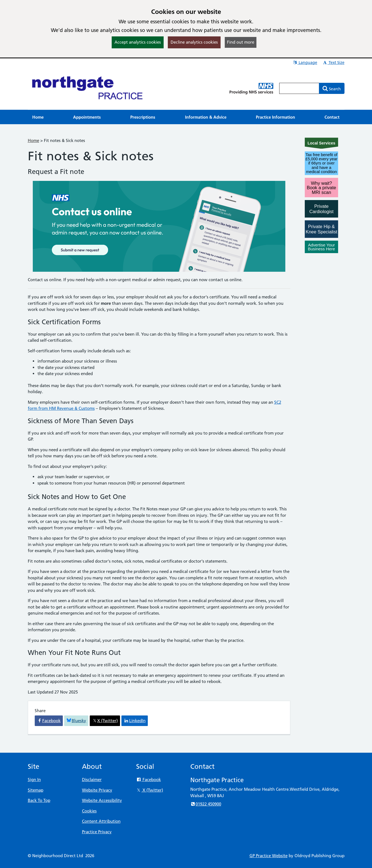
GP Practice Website (269, 856)
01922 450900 (206, 804)
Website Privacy (97, 790)
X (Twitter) (150, 790)
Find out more (241, 42)
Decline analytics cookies (194, 42)
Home (33, 140)
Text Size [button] (334, 63)
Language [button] (305, 63)
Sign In (34, 780)
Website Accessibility (102, 800)
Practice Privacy (97, 832)
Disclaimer (92, 780)
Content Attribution (101, 821)
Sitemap (36, 790)
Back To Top (39, 800)
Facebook (148, 780)
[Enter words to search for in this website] (299, 88)
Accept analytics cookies (138, 42)
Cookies (89, 811)
